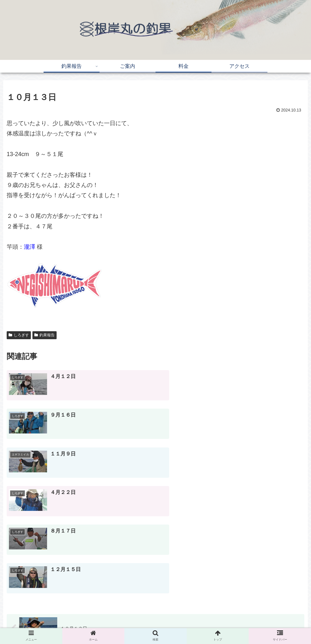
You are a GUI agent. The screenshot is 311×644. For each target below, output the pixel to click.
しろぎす (19, 335)
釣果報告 (45, 335)
